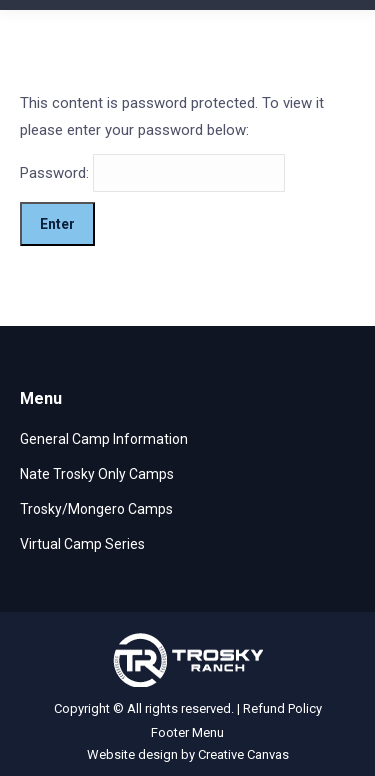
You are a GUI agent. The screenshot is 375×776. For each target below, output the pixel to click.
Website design (132, 754)
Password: (152, 173)
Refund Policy (282, 708)
